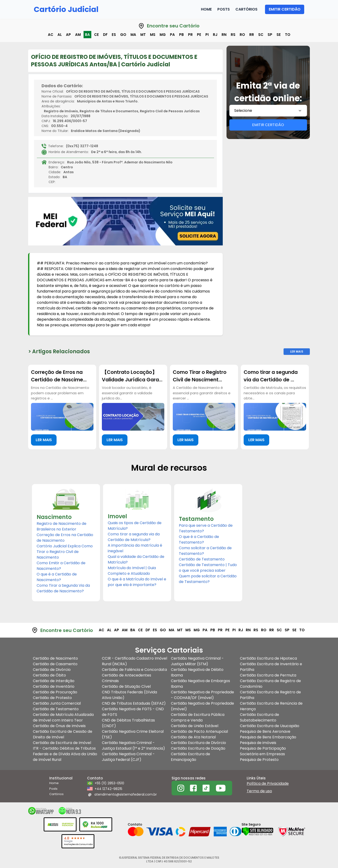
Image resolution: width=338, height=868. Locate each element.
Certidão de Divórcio (52, 670)
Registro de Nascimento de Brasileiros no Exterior (61, 526)
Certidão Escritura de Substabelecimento (259, 717)
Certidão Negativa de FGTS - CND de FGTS (133, 712)
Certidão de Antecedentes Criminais (127, 678)
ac (51, 35)
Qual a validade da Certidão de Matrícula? (136, 559)
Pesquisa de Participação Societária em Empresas (263, 751)
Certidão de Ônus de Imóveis (59, 726)
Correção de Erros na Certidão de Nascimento (65, 538)
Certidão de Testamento (202, 559)
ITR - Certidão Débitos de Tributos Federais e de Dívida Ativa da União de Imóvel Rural (65, 754)
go (123, 35)
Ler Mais (297, 351)
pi (207, 35)
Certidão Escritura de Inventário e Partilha (271, 667)
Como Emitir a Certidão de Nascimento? (61, 566)
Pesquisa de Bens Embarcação (268, 737)
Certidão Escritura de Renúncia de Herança (271, 706)
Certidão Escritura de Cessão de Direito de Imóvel (63, 734)
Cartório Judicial (66, 9)
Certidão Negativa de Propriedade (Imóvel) (202, 706)
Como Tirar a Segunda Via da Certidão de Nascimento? (63, 588)
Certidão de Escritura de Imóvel (62, 743)
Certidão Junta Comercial (57, 703)
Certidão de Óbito (49, 675)
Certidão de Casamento (55, 664)
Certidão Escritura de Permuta (268, 675)
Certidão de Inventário (54, 686)
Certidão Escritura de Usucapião (270, 726)
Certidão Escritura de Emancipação (190, 757)
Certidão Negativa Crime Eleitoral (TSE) (133, 734)
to (288, 35)
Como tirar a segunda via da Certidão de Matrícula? (134, 537)
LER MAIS (44, 440)
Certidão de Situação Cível (126, 686)
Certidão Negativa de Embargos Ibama (200, 684)
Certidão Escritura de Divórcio (198, 743)
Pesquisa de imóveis (258, 743)
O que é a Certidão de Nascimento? (57, 577)
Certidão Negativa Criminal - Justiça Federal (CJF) (128, 757)
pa (172, 35)
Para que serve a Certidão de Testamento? (206, 528)
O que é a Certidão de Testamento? (199, 539)
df (105, 35)
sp (270, 35)
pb (181, 35)
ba (87, 35)
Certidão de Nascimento (55, 658)
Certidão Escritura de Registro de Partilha (270, 695)
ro (242, 35)
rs (233, 35)
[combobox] (268, 111)
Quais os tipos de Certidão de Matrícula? (135, 526)
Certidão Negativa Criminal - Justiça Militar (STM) (197, 661)
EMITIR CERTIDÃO (285, 9)
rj (215, 35)
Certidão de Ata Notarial (193, 737)
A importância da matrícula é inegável (135, 548)
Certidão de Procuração (55, 692)
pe (199, 35)
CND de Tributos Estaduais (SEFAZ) (134, 703)
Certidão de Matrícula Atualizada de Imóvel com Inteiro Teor (63, 717)
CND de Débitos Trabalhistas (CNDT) (128, 723)
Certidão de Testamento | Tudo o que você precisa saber (208, 568)
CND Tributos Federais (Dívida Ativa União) (129, 695)
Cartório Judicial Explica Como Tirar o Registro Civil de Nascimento (65, 552)
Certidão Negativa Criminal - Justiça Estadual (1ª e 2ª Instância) (133, 746)
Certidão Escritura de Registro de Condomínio (270, 684)
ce (96, 35)
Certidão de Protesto (52, 698)
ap (68, 35)
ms (153, 35)
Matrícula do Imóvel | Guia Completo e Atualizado (132, 571)
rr (252, 35)
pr (190, 35)
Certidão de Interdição (54, 681)
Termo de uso (259, 791)
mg (163, 35)
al (60, 35)
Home (206, 9)
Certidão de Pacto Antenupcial (199, 731)
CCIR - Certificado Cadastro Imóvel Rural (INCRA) (134, 661)
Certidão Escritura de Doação (198, 748)
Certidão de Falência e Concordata (134, 670)
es (114, 35)
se (279, 35)
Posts (224, 9)
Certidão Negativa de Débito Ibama (197, 672)
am (78, 35)
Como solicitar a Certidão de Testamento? (205, 551)
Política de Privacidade (268, 783)
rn (224, 35)
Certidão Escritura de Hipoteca (268, 658)
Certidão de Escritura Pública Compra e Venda (198, 717)
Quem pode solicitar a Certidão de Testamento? (208, 579)
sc (261, 35)
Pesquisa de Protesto (259, 760)
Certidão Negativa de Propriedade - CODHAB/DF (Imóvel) (202, 695)
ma (133, 35)
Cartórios (246, 9)
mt (143, 35)
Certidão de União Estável (195, 726)
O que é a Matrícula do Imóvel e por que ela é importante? (137, 582)
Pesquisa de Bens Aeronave (265, 731)
